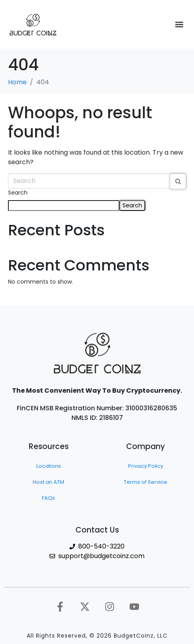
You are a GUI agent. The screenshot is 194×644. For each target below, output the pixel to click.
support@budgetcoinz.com (101, 556)
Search (18, 193)
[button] (179, 25)
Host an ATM (48, 482)
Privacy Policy (146, 466)
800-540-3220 (101, 546)
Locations (49, 466)
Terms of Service (145, 482)
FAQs (48, 498)
